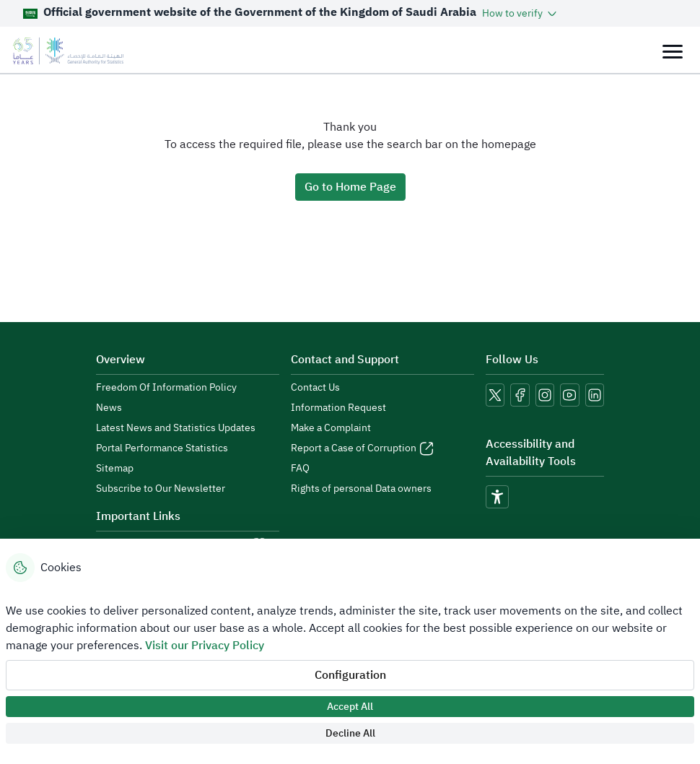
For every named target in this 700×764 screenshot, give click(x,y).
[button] (521, 13)
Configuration (350, 675)
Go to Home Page (350, 187)
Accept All (350, 707)
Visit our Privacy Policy (205, 646)
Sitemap (115, 469)
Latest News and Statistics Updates (176, 428)
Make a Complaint (331, 428)
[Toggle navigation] (672, 51)
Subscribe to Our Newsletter (161, 489)
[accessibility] (497, 497)
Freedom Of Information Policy (166, 388)
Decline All (350, 733)
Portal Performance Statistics (162, 448)
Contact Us (315, 388)
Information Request (338, 408)
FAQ (300, 469)
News (109, 408)
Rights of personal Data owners (361, 489)
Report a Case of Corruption (354, 448)
